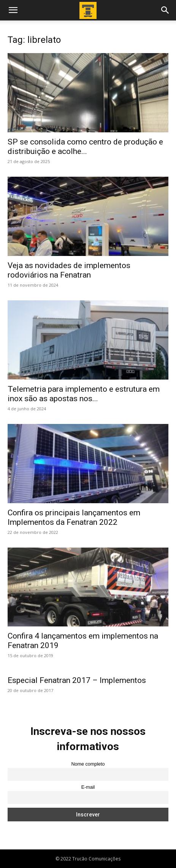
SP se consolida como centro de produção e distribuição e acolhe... (85, 147)
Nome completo (88, 764)
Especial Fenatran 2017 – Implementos (77, 680)
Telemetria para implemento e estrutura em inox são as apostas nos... (84, 394)
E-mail (88, 787)
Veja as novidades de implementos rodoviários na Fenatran (69, 270)
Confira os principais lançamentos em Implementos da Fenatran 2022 (74, 517)
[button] (13, 10)
